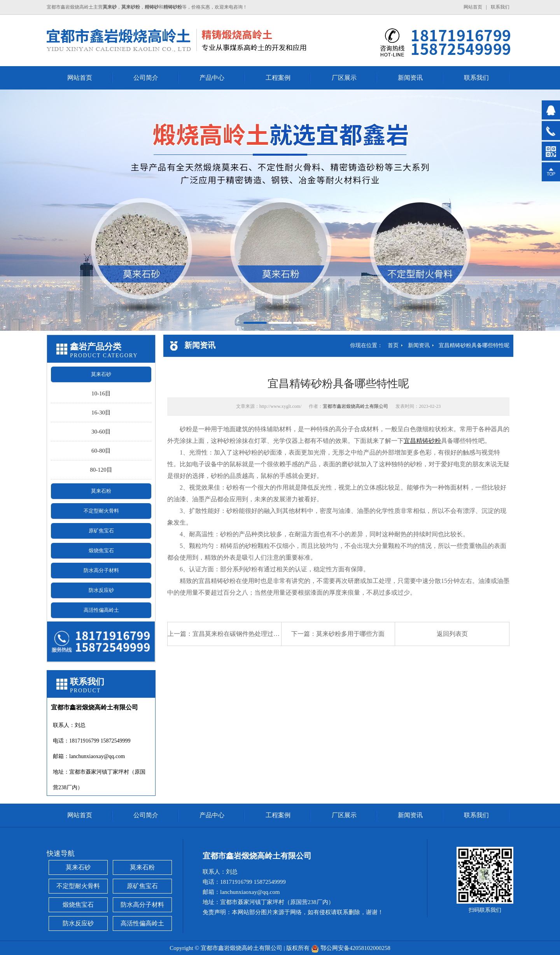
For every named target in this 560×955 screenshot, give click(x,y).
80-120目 (101, 470)
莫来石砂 (101, 374)
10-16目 (101, 393)
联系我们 (500, 7)
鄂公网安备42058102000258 (355, 948)
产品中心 (212, 78)
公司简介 (146, 78)
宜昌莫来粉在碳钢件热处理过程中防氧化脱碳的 (258, 634)
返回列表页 (452, 634)
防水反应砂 (101, 590)
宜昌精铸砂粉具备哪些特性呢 (474, 345)
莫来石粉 (101, 491)
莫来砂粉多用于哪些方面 (350, 634)
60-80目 (101, 451)
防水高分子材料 (101, 570)
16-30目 (101, 413)
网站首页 (473, 7)
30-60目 (101, 432)
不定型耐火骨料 (101, 511)
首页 (393, 345)
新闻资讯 (410, 78)
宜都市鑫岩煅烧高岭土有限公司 (355, 406)
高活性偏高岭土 (101, 610)
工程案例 (278, 78)
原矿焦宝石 (101, 531)
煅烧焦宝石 (101, 550)
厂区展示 (344, 78)
